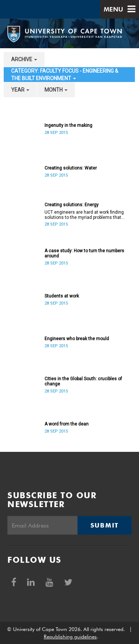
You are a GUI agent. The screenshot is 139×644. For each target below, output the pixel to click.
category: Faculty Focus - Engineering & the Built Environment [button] (65, 75)
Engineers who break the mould (77, 339)
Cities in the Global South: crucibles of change (83, 381)
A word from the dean (67, 424)
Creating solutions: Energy (72, 205)
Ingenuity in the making (68, 125)
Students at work (62, 296)
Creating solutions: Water (71, 168)
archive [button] (24, 59)
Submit (105, 525)
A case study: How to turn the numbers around (84, 253)
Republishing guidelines (70, 637)
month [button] (56, 90)
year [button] (20, 90)
